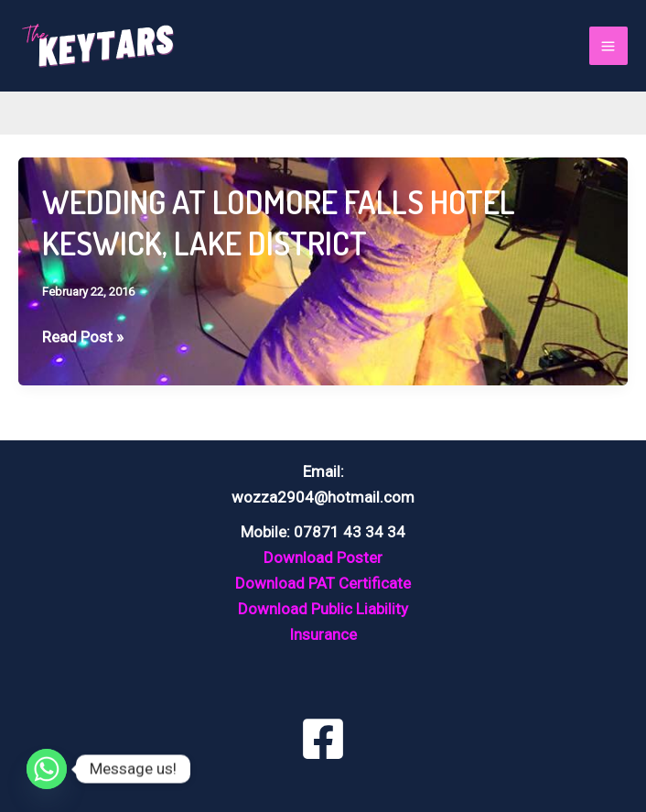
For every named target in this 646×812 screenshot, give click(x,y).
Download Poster (323, 558)
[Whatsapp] (47, 769)
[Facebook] (323, 739)
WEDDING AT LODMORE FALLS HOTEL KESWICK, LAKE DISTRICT (279, 222)
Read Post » (83, 337)
